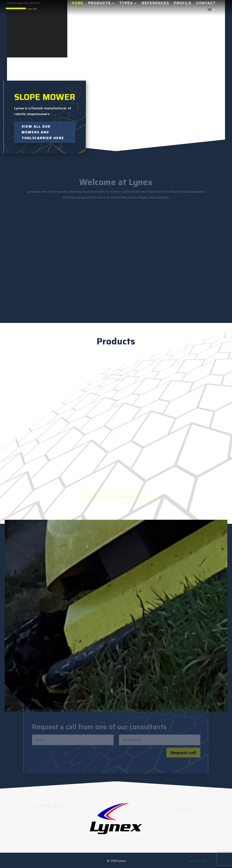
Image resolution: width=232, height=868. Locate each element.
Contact (206, 3)
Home (78, 3)
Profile (183, 3)
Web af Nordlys (198, 861)
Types (126, 3)
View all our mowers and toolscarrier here (43, 132)
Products (100, 3)
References (155, 3)
